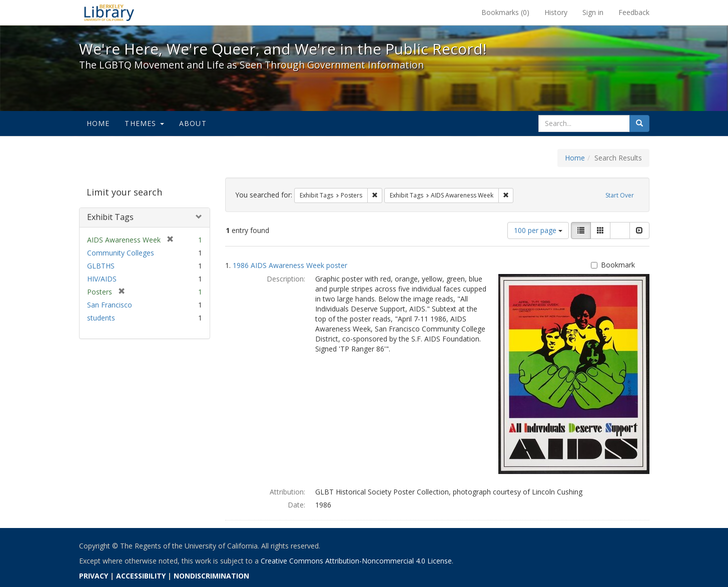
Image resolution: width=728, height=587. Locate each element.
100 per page (538, 230)
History (556, 12)
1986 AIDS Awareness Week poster (290, 265)
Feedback (634, 12)
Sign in (593, 12)
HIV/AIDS (102, 279)
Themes (144, 123)
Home (98, 123)
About (193, 123)
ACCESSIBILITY (141, 576)
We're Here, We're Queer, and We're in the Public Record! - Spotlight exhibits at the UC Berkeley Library (109, 12)
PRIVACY (94, 576)
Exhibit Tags (110, 217)
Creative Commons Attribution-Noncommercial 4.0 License (356, 561)
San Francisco (110, 305)
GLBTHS (101, 266)
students (101, 318)
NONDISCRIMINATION (211, 576)
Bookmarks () (505, 12)
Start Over (620, 195)
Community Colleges (121, 253)
